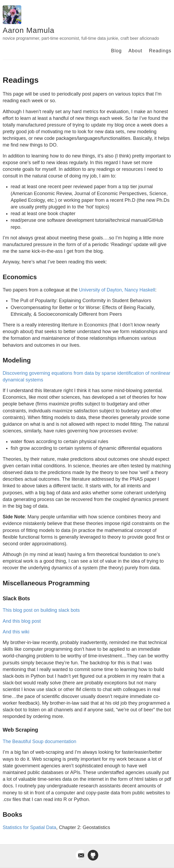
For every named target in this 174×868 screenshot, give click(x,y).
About (135, 51)
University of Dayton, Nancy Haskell (117, 290)
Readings (160, 51)
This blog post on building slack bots (41, 610)
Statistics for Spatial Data (29, 827)
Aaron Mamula (29, 30)
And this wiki (16, 632)
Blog (116, 51)
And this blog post (22, 621)
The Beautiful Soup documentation (39, 741)
